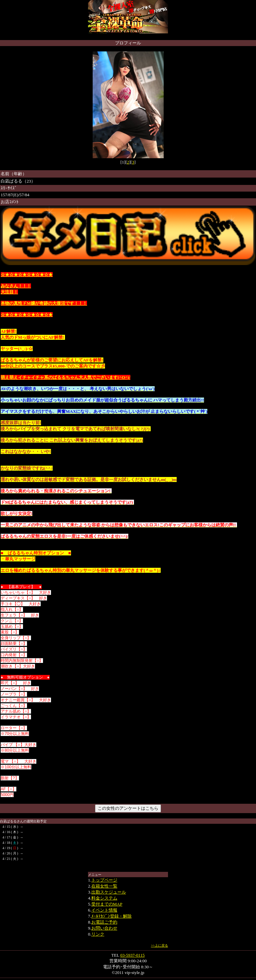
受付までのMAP (107, 904)
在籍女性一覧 (104, 886)
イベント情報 (104, 910)
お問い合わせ (104, 928)
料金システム (104, 898)
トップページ (104, 880)
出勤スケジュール (109, 892)
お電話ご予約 (104, 922)
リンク (98, 934)
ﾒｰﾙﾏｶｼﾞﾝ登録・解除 (111, 916)
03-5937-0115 (132, 955)
